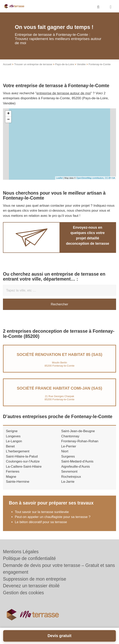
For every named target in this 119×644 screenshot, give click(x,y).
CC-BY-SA (110, 178)
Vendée (81, 64)
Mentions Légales (21, 552)
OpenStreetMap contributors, (91, 178)
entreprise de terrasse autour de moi (64, 93)
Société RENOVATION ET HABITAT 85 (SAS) (60, 354)
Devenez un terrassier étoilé (31, 586)
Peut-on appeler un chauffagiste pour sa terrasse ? (53, 517)
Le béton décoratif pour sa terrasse (41, 522)
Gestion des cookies (23, 593)
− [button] (8, 120)
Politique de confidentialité (29, 558)
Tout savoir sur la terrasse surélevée (42, 512)
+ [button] (8, 114)
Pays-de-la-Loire (65, 64)
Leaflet (59, 178)
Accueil (7, 64)
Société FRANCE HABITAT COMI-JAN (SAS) (59, 388)
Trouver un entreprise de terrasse (33, 64)
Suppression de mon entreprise (35, 579)
